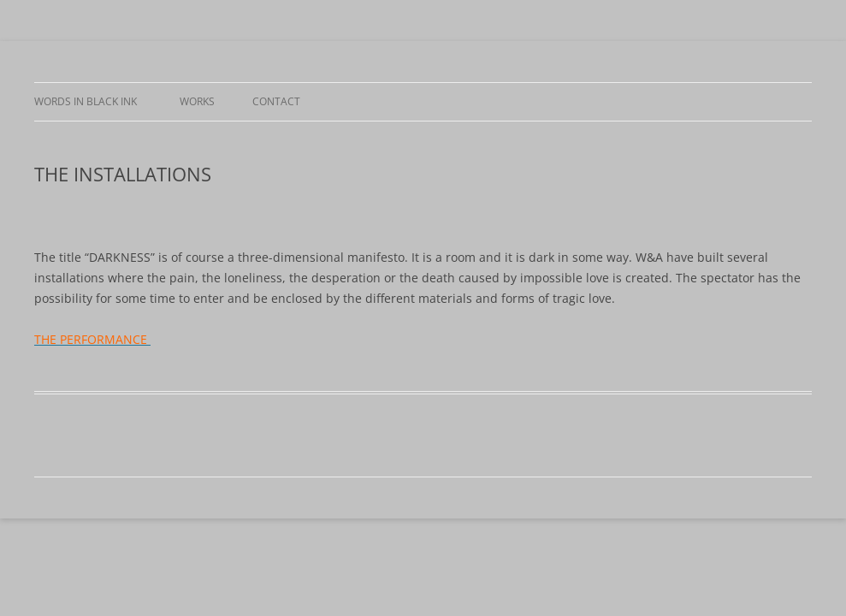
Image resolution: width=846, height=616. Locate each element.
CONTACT (276, 101)
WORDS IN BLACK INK (88, 101)
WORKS (197, 101)
